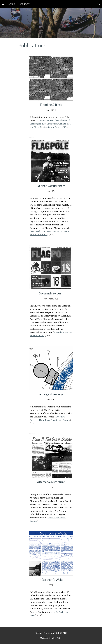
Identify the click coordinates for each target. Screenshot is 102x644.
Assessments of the (49, 120)
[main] (51, 45)
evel (50, 124)
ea (46, 124)
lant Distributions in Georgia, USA (51, 127)
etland (63, 124)
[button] (3, 4)
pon (56, 124)
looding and (37, 124)
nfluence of (65, 120)
